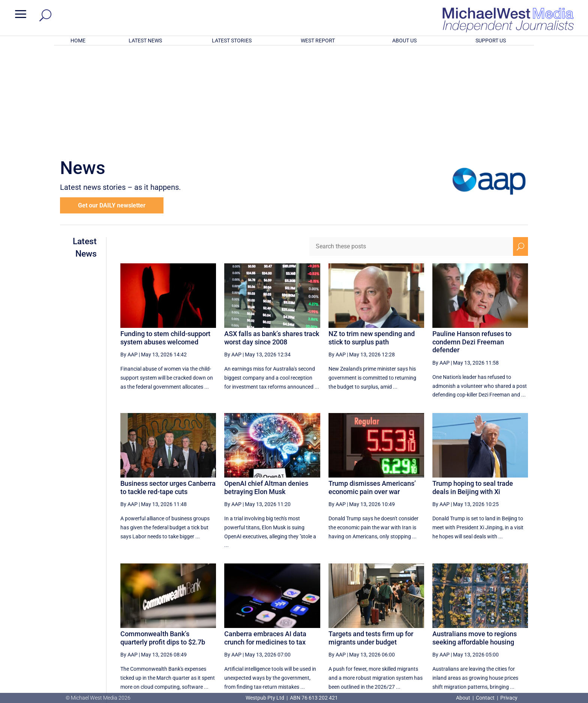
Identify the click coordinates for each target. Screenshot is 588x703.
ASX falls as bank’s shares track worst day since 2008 (272, 240)
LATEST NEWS (145, 41)
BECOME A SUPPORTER (548, 650)
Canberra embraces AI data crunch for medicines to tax (265, 540)
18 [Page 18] (391, 622)
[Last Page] (520, 621)
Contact (485, 698)
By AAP (129, 256)
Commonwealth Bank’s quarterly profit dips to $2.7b (163, 540)
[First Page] (338, 621)
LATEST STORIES (232, 41)
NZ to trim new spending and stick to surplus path (372, 240)
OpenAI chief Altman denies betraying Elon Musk (266, 389)
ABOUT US (404, 41)
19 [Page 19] (410, 622)
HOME (78, 41)
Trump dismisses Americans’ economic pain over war (372, 389)
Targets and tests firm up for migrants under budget (371, 540)
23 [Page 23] (486, 622)
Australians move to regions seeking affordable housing (475, 540)
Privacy (509, 698)
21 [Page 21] (448, 622)
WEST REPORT (318, 41)
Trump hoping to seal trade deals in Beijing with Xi (473, 389)
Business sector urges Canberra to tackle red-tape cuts (168, 389)
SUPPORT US (491, 41)
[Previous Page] (355, 621)
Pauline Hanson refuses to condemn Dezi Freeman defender (472, 243)
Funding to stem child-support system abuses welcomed (165, 240)
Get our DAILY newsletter (112, 107)
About (464, 698)
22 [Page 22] (467, 622)
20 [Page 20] (429, 622)
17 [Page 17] (372, 622)
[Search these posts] (411, 148)
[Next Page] (503, 621)
